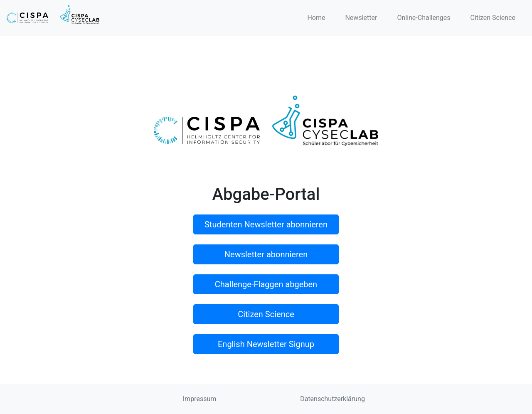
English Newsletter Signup (266, 344)
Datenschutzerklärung (332, 399)
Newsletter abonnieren (266, 254)
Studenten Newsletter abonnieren (266, 224)
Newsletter (361, 18)
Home (316, 18)
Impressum (200, 399)
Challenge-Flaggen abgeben (266, 284)
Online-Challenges (424, 18)
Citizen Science (493, 18)
